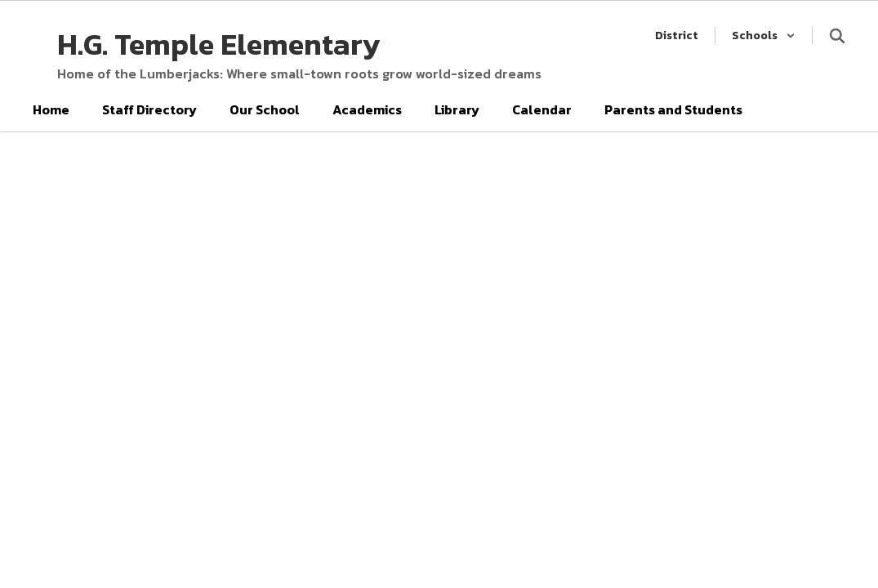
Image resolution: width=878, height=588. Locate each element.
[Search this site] (837, 36)
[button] (764, 36)
